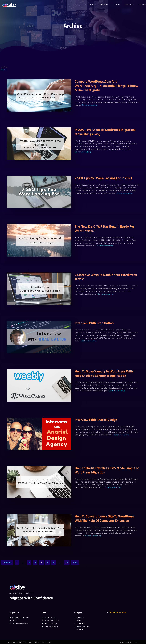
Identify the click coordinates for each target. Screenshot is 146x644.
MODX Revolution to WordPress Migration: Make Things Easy (105, 132)
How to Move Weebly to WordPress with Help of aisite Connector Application (104, 373)
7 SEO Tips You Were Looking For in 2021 (103, 178)
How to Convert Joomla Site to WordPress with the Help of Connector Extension (104, 518)
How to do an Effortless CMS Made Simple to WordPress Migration (107, 470)
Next (75, 563)
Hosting (142, 5)
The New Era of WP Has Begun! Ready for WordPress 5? (104, 228)
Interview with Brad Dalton (94, 323)
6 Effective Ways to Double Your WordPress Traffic (106, 277)
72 (67, 563)
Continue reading (89, 105)
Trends (117, 5)
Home (91, 5)
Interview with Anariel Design (96, 420)
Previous (7, 563)
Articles (129, 5)
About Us (104, 5)
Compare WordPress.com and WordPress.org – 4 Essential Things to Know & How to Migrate (106, 86)
